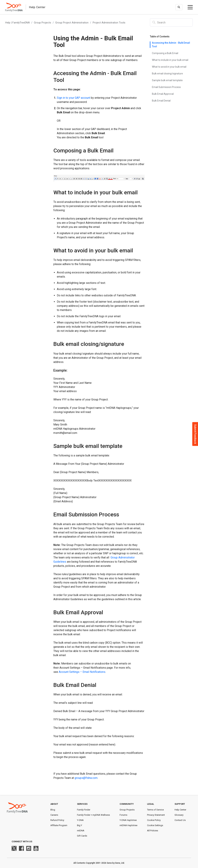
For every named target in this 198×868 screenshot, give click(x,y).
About (54, 804)
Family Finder (84, 810)
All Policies (153, 831)
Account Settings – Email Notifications (82, 672)
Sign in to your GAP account (74, 98)
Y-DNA (80, 820)
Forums (123, 815)
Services (82, 804)
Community (127, 804)
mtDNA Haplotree (128, 825)
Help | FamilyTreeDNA (17, 23)
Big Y (80, 825)
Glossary (179, 815)
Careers (54, 815)
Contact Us (180, 820)
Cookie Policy (154, 820)
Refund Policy (57, 820)
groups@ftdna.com (86, 778)
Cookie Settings (155, 825)
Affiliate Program (59, 825)
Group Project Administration (72, 23)
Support (180, 804)
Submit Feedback (195, 434)
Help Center (180, 810)
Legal (151, 804)
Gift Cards (82, 836)
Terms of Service (155, 810)
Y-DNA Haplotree (128, 820)
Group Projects (43, 23)
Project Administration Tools (109, 23)
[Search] (171, 22)
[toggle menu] (190, 7)
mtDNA (81, 831)
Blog (53, 810)
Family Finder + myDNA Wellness (93, 815)
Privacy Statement (156, 815)
